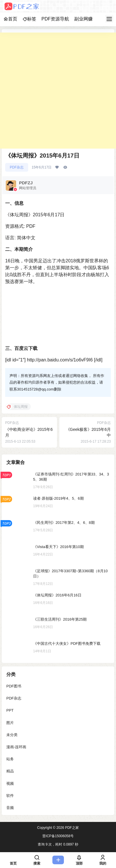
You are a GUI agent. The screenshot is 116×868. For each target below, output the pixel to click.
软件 (10, 796)
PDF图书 (14, 686)
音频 (10, 808)
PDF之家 (72, 828)
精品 (10, 771)
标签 (29, 19)
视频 (10, 783)
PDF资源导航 (55, 19)
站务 (10, 759)
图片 (10, 722)
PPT (10, 710)
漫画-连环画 (16, 747)
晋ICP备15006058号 (58, 836)
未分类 (12, 735)
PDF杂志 (17, 167)
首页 (10, 19)
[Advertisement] (58, 91)
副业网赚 (83, 19)
